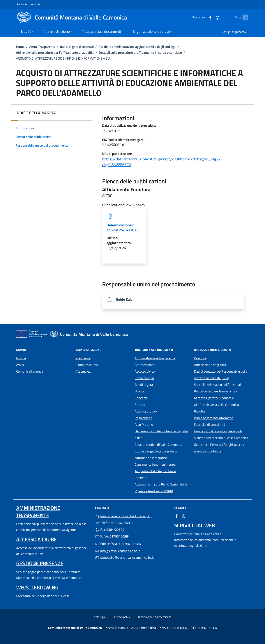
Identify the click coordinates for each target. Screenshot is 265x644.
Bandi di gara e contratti (77, 47)
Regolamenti (144, 418)
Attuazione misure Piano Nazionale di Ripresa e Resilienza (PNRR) (161, 488)
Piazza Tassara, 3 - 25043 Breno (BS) (132, 516)
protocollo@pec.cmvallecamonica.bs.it (124, 557)
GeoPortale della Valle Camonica (221, 404)
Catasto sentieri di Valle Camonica (158, 445)
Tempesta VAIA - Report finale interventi (155, 474)
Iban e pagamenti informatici (214, 418)
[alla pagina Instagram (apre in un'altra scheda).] (211, 17)
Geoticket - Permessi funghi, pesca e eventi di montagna (221, 448)
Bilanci (139, 391)
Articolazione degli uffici (211, 365)
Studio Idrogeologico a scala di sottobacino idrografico (156, 454)
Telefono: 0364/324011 (114, 523)
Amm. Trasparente (42, 47)
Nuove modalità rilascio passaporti (218, 431)
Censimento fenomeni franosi (155, 464)
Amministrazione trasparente (155, 358)
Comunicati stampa (30, 371)
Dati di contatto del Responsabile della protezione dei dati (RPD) (221, 375)
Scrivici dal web (195, 525)
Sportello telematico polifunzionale (218, 385)
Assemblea (83, 371)
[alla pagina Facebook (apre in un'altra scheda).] (204, 17)
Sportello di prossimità (210, 425)
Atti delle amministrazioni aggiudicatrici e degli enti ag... (137, 47)
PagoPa (216, 411)
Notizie (21, 358)
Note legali (100, 617)
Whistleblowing (37, 587)
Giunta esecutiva (87, 365)
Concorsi (141, 398)
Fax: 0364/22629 (110, 530)
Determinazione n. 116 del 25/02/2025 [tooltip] (122, 227)
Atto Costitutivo (162, 411)
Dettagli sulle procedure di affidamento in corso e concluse (140, 53)
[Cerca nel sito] (244, 17)
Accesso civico (145, 371)
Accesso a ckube (36, 539)
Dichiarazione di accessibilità (155, 617)
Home (20, 47)
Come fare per (144, 378)
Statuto (140, 405)
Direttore (200, 358)
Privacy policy (122, 617)
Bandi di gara (144, 385)
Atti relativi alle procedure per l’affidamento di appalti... (55, 53)
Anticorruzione (145, 365)
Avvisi (20, 365)
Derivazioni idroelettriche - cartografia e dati (161, 434)
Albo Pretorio (161, 424)
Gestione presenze (40, 563)
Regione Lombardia (29, 4)
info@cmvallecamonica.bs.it (117, 551)
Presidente (83, 358)
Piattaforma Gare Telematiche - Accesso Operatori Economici (221, 395)
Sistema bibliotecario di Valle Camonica (221, 437)
